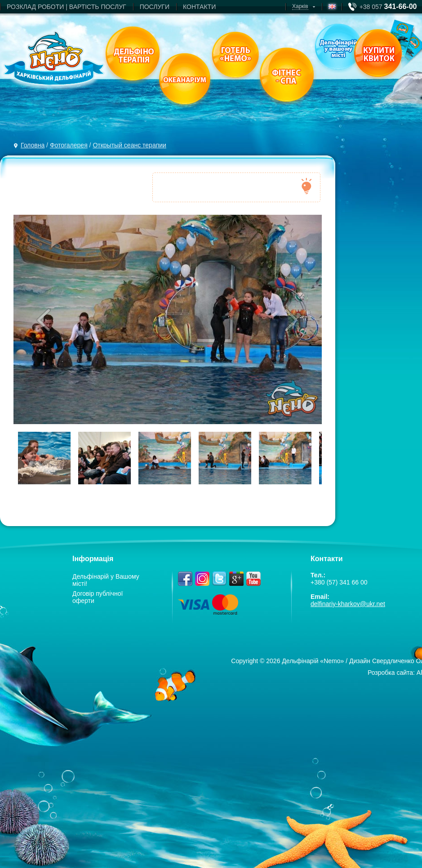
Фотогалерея (69, 145)
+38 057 (388, 7)
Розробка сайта (390, 673)
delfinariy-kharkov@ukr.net (348, 604)
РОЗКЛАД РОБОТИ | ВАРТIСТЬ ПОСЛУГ (67, 7)
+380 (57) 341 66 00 (339, 582)
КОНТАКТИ (199, 7)
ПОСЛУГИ (155, 7)
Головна (33, 145)
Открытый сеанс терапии (129, 145)
